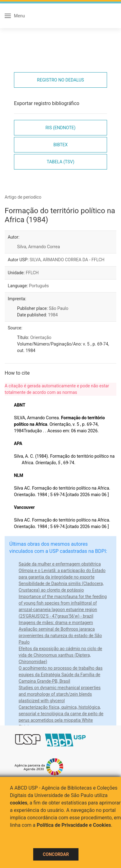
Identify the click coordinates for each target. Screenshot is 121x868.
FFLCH (32, 273)
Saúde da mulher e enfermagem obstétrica (60, 564)
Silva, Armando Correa (38, 247)
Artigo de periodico (23, 197)
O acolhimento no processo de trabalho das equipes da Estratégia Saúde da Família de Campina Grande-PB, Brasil (60, 675)
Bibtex (60, 145)
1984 (53, 315)
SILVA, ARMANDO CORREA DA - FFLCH (67, 260)
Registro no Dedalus (60, 80)
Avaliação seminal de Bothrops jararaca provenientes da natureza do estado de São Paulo (60, 636)
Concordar (56, 854)
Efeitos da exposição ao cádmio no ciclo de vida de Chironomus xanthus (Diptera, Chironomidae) (60, 655)
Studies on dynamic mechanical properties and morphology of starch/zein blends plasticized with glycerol (60, 694)
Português (39, 286)
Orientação (41, 337)
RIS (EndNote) (61, 128)
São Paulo (58, 308)
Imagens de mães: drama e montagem (56, 623)
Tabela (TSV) (60, 162)
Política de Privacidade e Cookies (74, 825)
